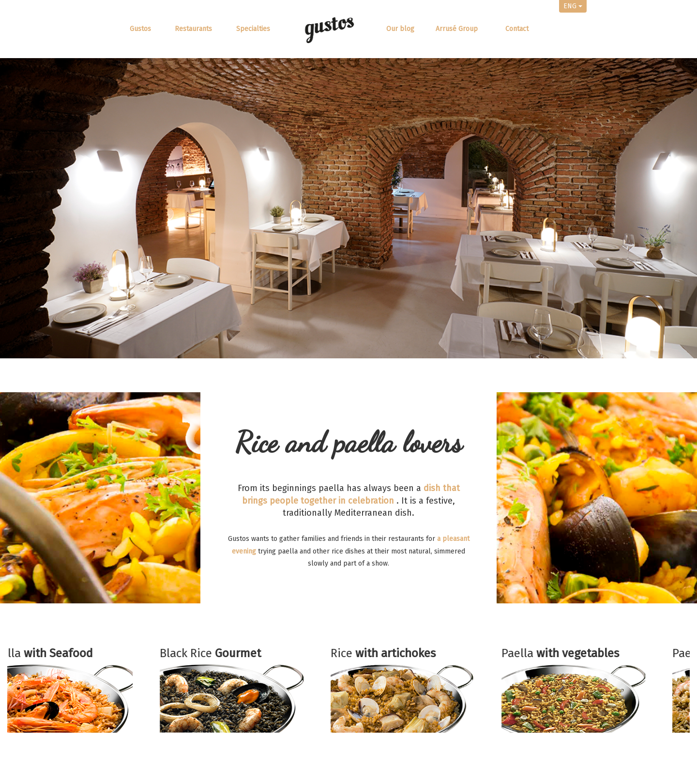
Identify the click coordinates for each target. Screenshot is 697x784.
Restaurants (193, 29)
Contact (517, 29)
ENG (573, 6)
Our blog (400, 29)
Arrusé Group (457, 29)
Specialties (253, 29)
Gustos (140, 29)
